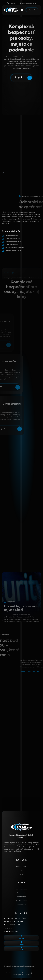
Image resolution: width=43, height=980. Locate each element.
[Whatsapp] (22, 942)
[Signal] (22, 947)
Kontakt (22, 874)
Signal (22, 950)
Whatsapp (21, 944)
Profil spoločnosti (21, 866)
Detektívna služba (22, 889)
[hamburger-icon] (22, 10)
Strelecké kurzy (21, 905)
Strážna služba (21, 897)
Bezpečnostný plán (21, 900)
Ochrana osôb (21, 893)
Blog (21, 870)
